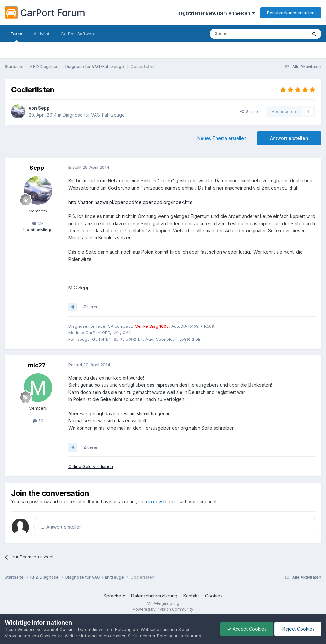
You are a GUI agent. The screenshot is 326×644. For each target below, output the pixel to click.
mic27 (37, 365)
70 (38, 421)
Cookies (214, 596)
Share (249, 111)
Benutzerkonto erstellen (291, 13)
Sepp (44, 108)
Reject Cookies (298, 629)
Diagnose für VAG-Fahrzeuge (94, 115)
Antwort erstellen (289, 138)
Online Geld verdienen (91, 466)
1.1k (38, 223)
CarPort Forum (45, 13)
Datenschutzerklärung (154, 596)
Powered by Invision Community (163, 609)
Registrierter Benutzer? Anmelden (216, 13)
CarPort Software (78, 34)
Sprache (114, 596)
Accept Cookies (247, 629)
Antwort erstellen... (63, 527)
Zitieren (91, 307)
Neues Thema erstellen (222, 138)
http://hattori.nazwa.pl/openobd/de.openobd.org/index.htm (130, 202)
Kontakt (191, 596)
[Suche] (242, 34)
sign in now (150, 501)
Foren (16, 37)
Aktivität (42, 34)
